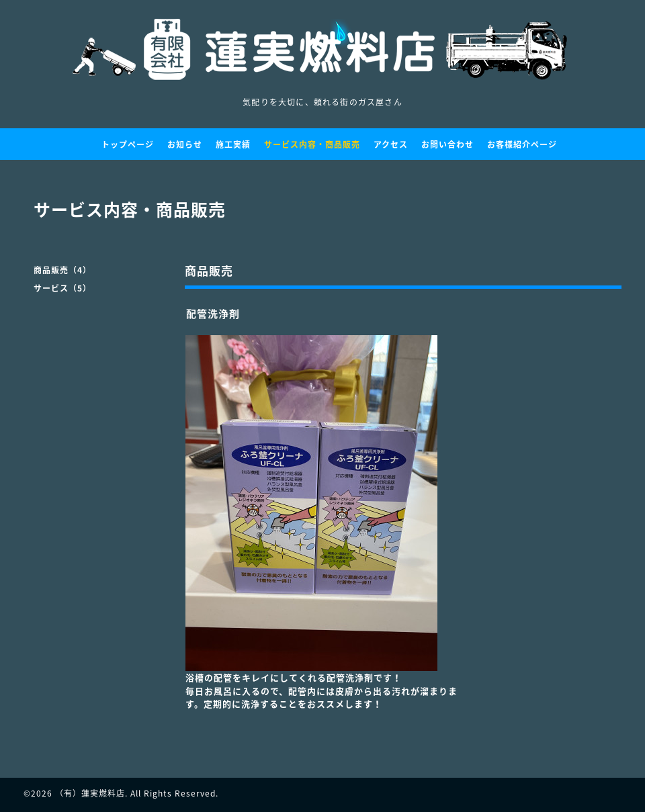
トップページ (128, 144)
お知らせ (185, 144)
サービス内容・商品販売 (312, 144)
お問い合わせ (447, 144)
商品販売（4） (62, 270)
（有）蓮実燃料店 (90, 793)
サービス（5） (62, 288)
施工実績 (233, 144)
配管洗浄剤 (213, 314)
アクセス (391, 144)
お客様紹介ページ (522, 144)
